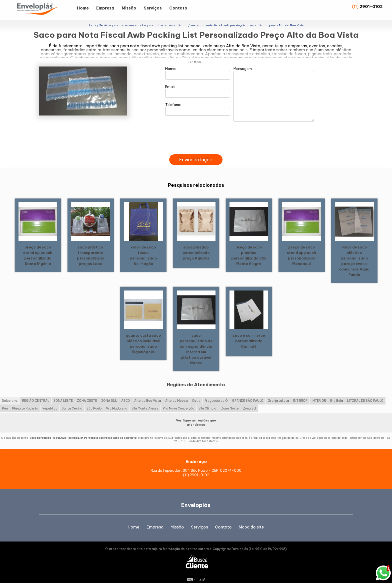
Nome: (198, 67)
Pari (5, 402)
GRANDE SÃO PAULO (248, 395)
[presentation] (196, 142)
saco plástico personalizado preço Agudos (196, 246)
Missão (129, 8)
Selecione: (10, 395)
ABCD (126, 395)
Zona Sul (249, 402)
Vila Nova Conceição (178, 402)
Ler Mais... (196, 56)
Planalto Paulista (25, 402)
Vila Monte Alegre (145, 402)
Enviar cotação (196, 154)
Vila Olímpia (208, 402)
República (50, 402)
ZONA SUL (109, 395)
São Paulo (94, 402)
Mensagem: (274, 88)
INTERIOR (300, 395)
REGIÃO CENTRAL (36, 395)
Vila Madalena (117, 402)
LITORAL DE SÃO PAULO (365, 395)
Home (83, 8)
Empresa (105, 8)
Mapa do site (251, 521)
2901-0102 (371, 6)
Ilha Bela (337, 395)
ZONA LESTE (63, 395)
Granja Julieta (278, 395)
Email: (198, 85)
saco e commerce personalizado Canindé (249, 335)
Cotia (196, 395)
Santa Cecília (72, 402)
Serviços (153, 8)
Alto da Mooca (176, 395)
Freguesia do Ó (216, 395)
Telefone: (198, 103)
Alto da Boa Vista (148, 395)
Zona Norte (230, 402)
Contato (178, 8)
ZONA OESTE (87, 395)
